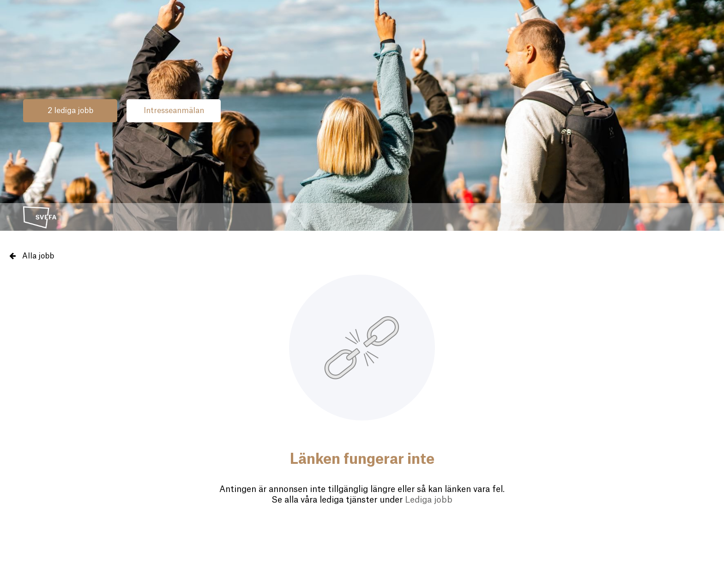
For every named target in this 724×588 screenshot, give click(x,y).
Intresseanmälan (174, 111)
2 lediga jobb (70, 111)
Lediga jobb (429, 500)
